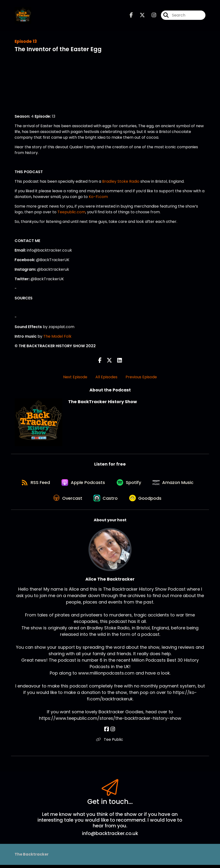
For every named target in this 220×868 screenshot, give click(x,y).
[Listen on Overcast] (67, 501)
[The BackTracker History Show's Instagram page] (151, 16)
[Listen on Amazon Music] (175, 483)
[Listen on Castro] (106, 501)
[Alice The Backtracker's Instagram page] (113, 732)
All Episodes (106, 377)
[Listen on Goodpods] (147, 501)
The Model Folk (57, 336)
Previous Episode (141, 377)
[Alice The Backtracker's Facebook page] (107, 732)
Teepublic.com (71, 212)
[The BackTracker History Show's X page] (139, 16)
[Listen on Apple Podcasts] (83, 483)
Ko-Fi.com (98, 197)
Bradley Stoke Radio (121, 181)
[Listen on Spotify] (130, 483)
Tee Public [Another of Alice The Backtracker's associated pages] (110, 742)
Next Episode (75, 377)
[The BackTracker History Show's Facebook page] (131, 16)
